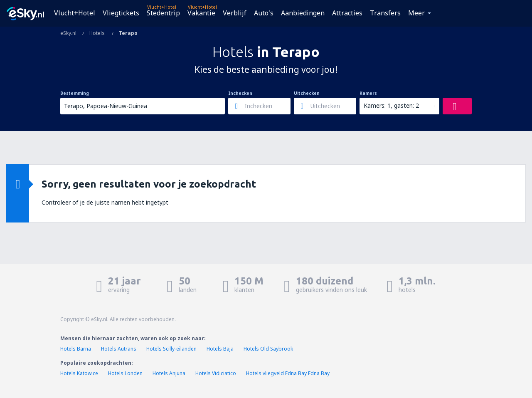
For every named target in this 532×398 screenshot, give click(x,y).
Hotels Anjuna (169, 373)
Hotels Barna (76, 349)
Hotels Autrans (119, 349)
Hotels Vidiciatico (216, 373)
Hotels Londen (126, 373)
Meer (416, 13)
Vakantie (201, 13)
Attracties (347, 13)
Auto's (264, 13)
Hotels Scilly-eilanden (171, 349)
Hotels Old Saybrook (268, 349)
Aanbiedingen (303, 13)
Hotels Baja (220, 349)
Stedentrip (163, 13)
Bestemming (75, 93)
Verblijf (235, 13)
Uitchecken (307, 93)
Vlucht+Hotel (75, 13)
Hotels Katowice (79, 373)
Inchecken (240, 93)
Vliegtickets (121, 13)
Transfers (385, 13)
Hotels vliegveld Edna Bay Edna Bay (288, 373)
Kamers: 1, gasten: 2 (391, 105)
